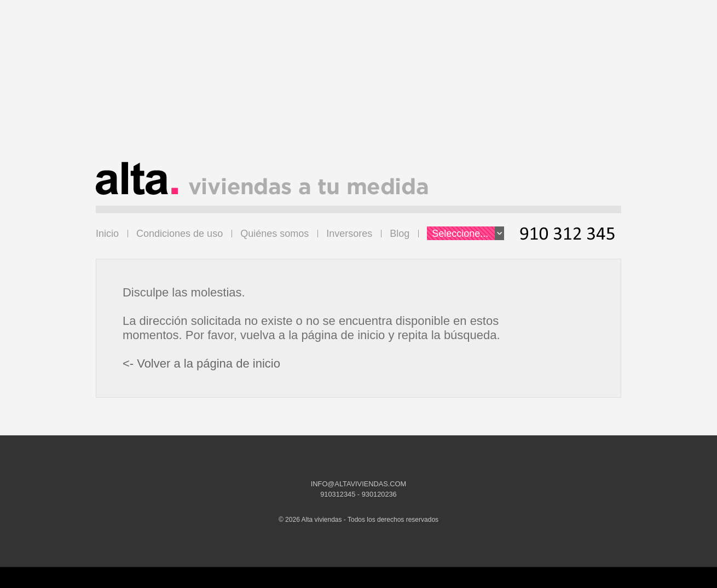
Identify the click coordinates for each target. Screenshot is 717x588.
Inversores (349, 234)
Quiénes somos (274, 234)
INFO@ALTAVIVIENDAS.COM (358, 484)
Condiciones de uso (180, 234)
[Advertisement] (358, 85)
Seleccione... (468, 233)
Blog (400, 234)
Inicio (107, 234)
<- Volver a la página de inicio (201, 363)
